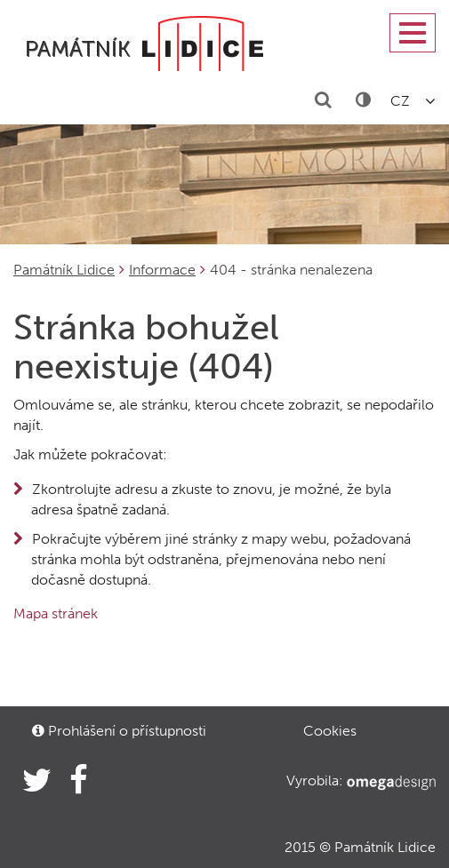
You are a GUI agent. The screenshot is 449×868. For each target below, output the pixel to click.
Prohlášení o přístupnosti (119, 731)
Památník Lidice (64, 270)
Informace (162, 270)
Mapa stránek (56, 613)
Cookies (330, 731)
